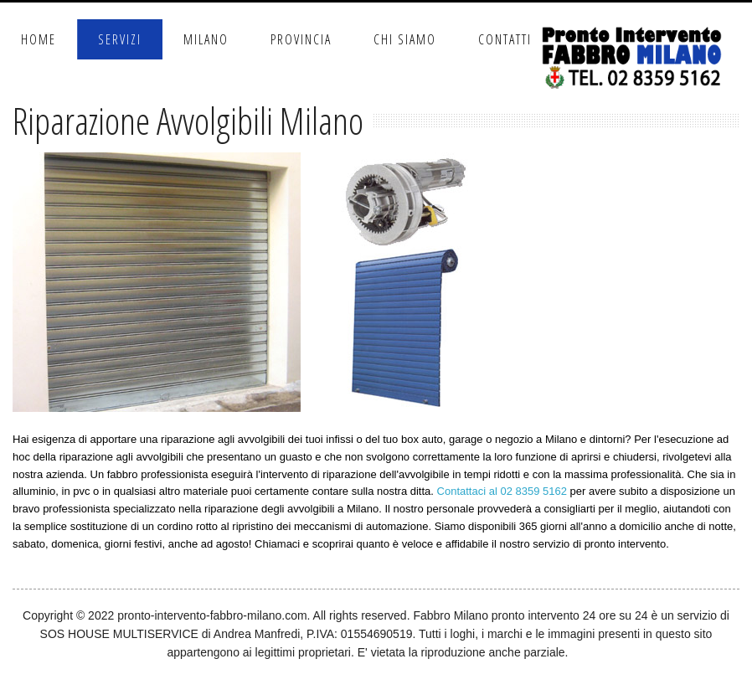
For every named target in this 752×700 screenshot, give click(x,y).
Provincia (301, 39)
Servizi (120, 39)
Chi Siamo (405, 39)
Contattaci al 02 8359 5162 (502, 491)
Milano (206, 39)
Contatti (505, 39)
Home (39, 39)
